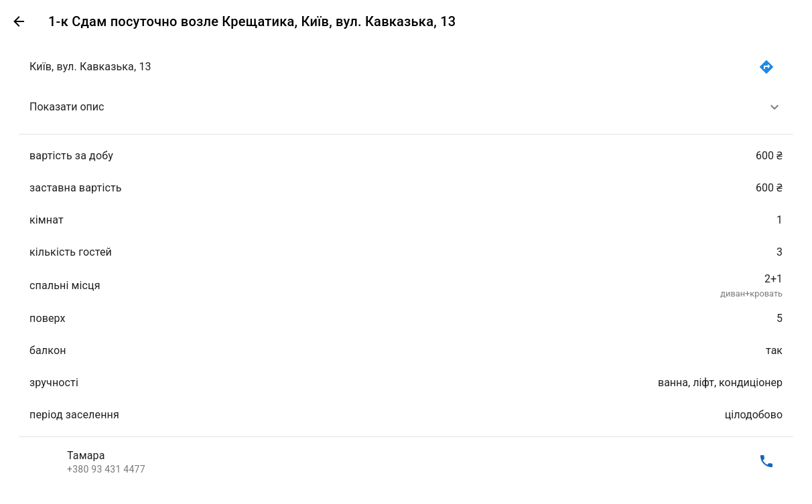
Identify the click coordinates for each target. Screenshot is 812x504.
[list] (406, 264)
